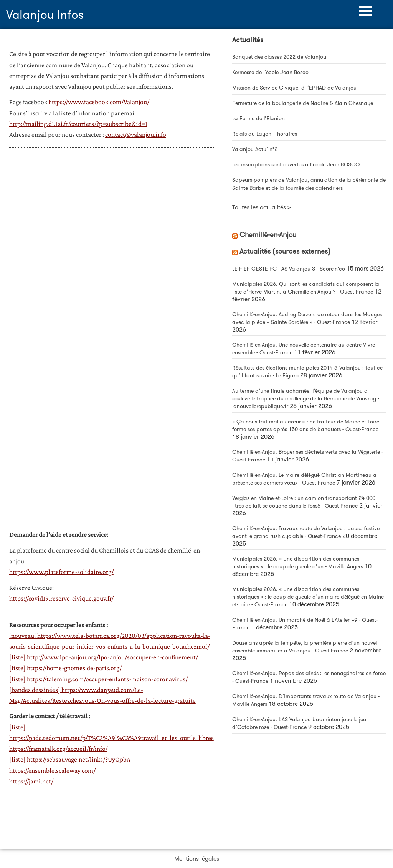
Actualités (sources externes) (285, 251)
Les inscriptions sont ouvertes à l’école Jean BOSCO (297, 165)
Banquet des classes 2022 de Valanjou (279, 57)
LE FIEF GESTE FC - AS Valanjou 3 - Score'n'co (289, 269)
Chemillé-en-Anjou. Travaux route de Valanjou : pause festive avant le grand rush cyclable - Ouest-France (306, 532)
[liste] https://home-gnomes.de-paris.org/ (65, 668)
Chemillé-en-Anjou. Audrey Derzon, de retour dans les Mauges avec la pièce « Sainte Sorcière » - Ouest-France (307, 318)
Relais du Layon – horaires (265, 134)
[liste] (18, 759)
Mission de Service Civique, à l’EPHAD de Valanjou (294, 88)
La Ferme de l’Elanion (258, 119)
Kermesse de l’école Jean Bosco (270, 72)
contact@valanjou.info (136, 134)
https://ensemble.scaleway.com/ (52, 770)
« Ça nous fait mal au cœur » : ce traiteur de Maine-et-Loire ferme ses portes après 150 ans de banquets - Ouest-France (306, 426)
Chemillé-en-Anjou (268, 235)
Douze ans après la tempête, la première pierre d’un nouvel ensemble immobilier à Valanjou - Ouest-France (305, 647)
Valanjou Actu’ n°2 (255, 149)
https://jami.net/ (31, 781)
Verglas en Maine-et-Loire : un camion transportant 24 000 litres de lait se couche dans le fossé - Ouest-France (304, 502)
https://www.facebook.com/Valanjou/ (99, 102)
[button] (365, 11)
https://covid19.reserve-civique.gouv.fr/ (61, 598)
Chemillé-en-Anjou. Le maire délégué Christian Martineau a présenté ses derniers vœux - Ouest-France (304, 479)
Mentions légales (197, 859)
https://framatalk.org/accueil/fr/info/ (58, 749)
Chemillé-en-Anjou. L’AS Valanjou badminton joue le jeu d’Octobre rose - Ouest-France (299, 723)
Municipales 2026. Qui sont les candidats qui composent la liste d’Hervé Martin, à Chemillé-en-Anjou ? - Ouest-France (306, 288)
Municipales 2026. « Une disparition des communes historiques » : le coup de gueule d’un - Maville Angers (298, 563)
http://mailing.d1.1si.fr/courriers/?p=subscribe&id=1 (78, 124)
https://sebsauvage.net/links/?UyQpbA (79, 759)
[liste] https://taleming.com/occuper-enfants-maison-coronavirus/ (98, 679)
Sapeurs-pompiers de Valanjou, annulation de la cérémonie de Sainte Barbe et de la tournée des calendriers (309, 184)
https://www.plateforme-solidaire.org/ (61, 572)
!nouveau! (23, 636)
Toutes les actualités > (262, 207)
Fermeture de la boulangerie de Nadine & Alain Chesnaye (303, 103)
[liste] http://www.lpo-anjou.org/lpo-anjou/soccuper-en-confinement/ (104, 657)
